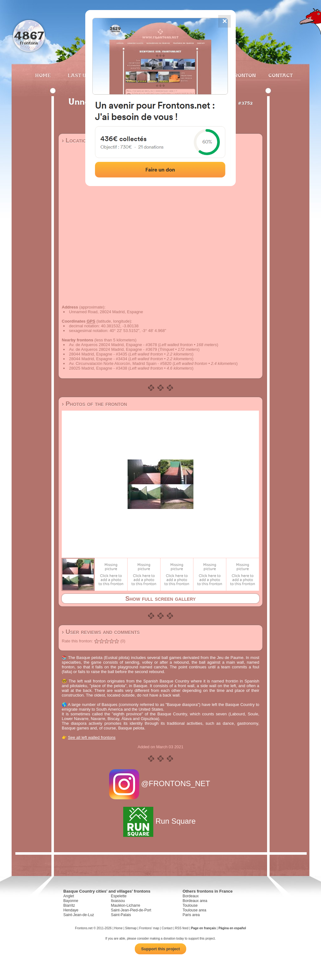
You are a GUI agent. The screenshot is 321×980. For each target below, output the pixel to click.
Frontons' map (149, 928)
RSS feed (182, 928)
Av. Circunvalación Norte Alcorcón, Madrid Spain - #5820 (120, 363)
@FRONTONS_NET (161, 783)
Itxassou (118, 901)
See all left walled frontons (92, 737)
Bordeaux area (195, 901)
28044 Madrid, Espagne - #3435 (98, 354)
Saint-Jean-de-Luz (79, 915)
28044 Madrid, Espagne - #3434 (98, 359)
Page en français (203, 928)
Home (43, 75)
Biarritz (69, 905)
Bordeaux (190, 896)
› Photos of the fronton (94, 404)
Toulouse (190, 905)
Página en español (232, 928)
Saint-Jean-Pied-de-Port (131, 910)
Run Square (160, 821)
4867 (29, 35)
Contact (280, 75)
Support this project (160, 949)
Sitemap (131, 928)
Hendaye (71, 910)
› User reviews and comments (101, 632)
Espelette (119, 896)
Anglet (69, 896)
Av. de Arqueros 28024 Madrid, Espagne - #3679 (113, 349)
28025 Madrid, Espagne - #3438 (98, 368)
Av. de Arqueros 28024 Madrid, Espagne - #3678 (113, 345)
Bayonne (71, 901)
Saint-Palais (121, 915)
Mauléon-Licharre (126, 905)
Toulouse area (194, 910)
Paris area (191, 915)
